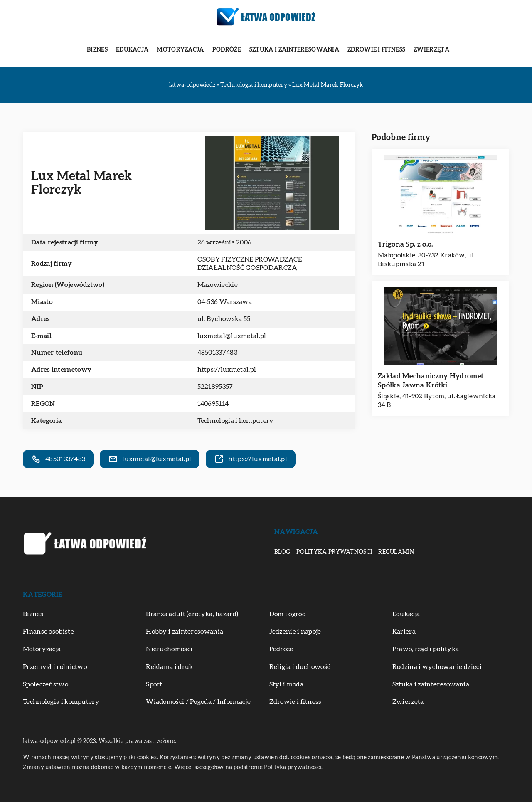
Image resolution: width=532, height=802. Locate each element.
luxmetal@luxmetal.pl (232, 336)
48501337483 (217, 353)
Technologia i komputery (236, 421)
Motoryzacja (180, 50)
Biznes (97, 50)
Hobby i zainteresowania (185, 632)
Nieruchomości (169, 649)
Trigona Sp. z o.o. (405, 244)
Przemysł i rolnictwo (55, 667)
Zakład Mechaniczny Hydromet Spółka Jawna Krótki (431, 381)
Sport (154, 684)
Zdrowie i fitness (376, 50)
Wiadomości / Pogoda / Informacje (198, 702)
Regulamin (396, 552)
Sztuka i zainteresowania (294, 50)
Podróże (227, 50)
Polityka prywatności (334, 552)
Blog (282, 552)
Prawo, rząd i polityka (426, 649)
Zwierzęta (431, 50)
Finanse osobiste (48, 632)
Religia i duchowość (300, 667)
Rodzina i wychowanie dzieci (437, 667)
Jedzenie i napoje (295, 632)
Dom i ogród (288, 614)
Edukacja (132, 50)
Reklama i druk (169, 667)
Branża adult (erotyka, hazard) (192, 614)
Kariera (404, 632)
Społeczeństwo (46, 684)
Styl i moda (286, 684)
